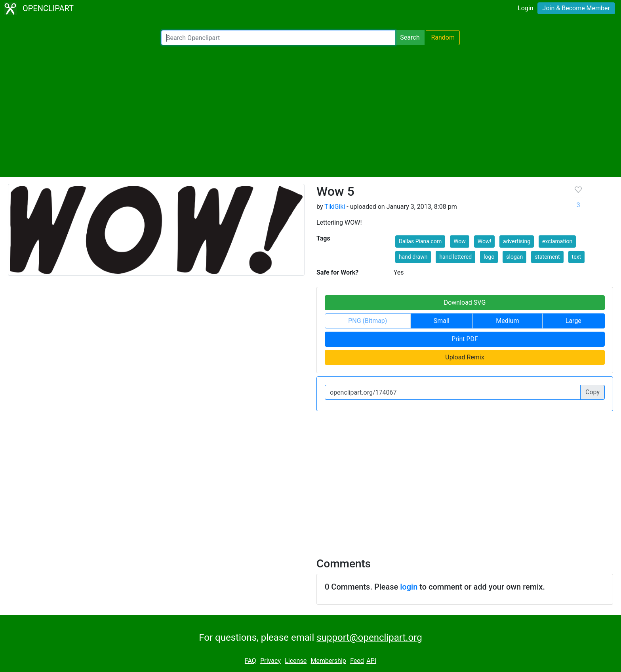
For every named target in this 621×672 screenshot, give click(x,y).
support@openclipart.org (369, 638)
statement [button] (547, 257)
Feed (357, 661)
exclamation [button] (557, 241)
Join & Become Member (576, 8)
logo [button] (489, 257)
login (409, 587)
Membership (328, 661)
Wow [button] (460, 241)
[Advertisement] (310, 111)
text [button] (577, 257)
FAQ (250, 661)
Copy (592, 392)
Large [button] (573, 321)
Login (525, 8)
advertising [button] (517, 241)
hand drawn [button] (413, 257)
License (296, 661)
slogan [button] (514, 257)
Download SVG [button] (465, 303)
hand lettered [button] (455, 257)
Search (410, 37)
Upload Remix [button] (465, 357)
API (371, 661)
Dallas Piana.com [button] (420, 241)
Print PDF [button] (465, 339)
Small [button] (442, 321)
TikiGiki (335, 207)
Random (443, 37)
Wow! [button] (484, 241)
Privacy (270, 661)
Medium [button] (507, 321)
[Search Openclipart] (278, 38)
